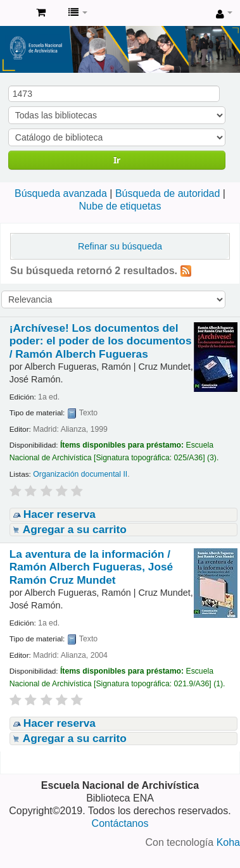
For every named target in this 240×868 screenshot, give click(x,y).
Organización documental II (80, 474)
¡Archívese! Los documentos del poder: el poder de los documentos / (101, 341)
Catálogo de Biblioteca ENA (13, 13)
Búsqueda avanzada (61, 193)
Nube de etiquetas (120, 206)
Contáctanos (120, 823)
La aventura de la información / (91, 567)
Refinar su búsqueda (120, 246)
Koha (228, 842)
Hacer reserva (60, 514)
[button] (41, 13)
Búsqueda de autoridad (167, 193)
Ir (117, 160)
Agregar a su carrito (75, 529)
